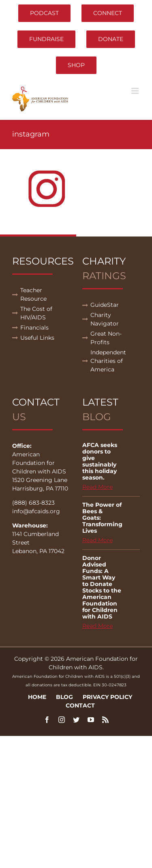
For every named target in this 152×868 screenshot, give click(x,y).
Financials (34, 328)
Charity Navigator (105, 319)
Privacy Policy (107, 697)
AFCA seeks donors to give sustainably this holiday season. (100, 461)
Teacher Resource (33, 294)
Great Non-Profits (106, 338)
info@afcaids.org (36, 511)
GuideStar (105, 305)
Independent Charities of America (108, 361)
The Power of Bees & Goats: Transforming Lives (102, 518)
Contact (80, 705)
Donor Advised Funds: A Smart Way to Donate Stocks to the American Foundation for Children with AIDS (102, 587)
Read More (97, 487)
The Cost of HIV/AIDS (36, 313)
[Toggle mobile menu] (136, 91)
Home (37, 697)
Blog (64, 697)
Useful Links (37, 338)
